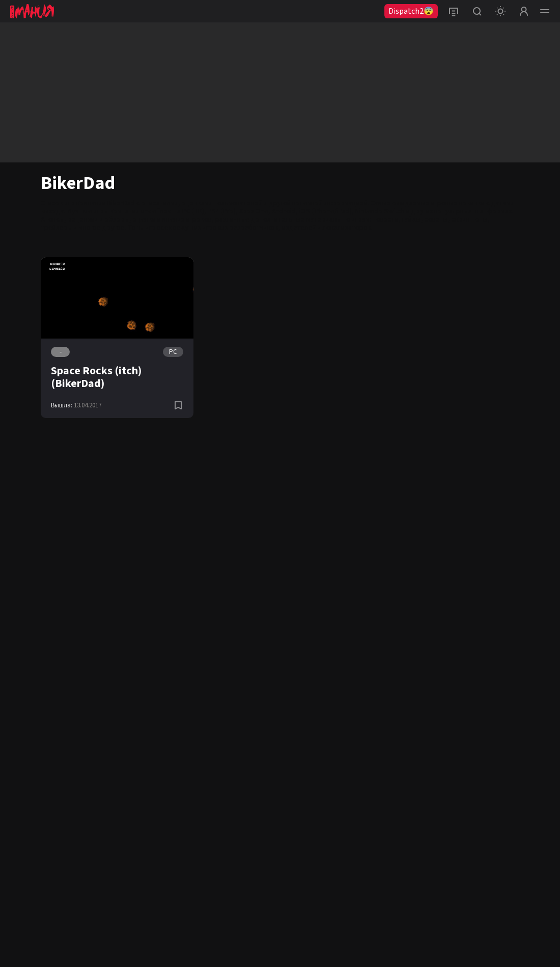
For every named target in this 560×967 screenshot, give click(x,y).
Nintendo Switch (380, 211)
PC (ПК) (193, 211)
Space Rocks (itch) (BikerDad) (96, 377)
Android (284, 211)
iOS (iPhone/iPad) (326, 211)
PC (173, 352)
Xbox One (254, 211)
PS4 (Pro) (222, 211)
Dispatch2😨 (411, 11)
